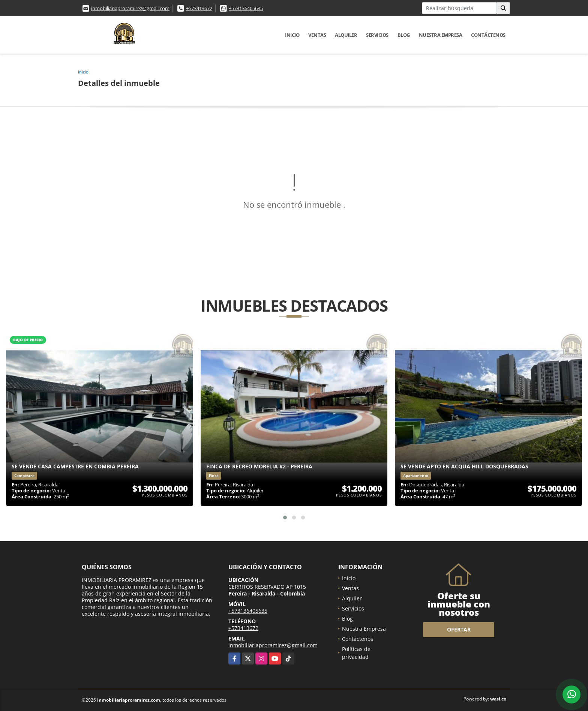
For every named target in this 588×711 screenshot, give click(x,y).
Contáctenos (488, 35)
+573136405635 (246, 8)
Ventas (317, 35)
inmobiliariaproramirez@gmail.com (130, 8)
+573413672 (199, 8)
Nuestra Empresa (441, 35)
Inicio (292, 35)
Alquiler (346, 35)
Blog (404, 35)
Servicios (377, 35)
